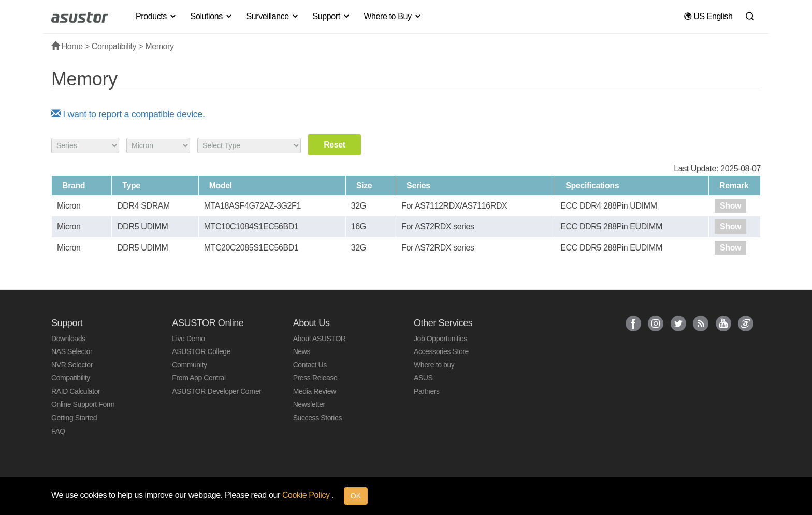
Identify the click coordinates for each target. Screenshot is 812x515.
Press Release (315, 378)
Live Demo (188, 339)
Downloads (68, 339)
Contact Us (310, 365)
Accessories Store (441, 351)
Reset (335, 145)
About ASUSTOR (320, 339)
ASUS (423, 378)
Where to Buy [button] (393, 16)
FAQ (58, 431)
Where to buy (434, 365)
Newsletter (309, 404)
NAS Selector (72, 351)
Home (67, 46)
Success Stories (317, 418)
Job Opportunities (440, 339)
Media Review (315, 391)
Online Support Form (83, 404)
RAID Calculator (76, 391)
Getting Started (74, 418)
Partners (427, 391)
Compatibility (114, 46)
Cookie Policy (307, 495)
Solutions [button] (212, 16)
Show (730, 206)
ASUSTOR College (201, 351)
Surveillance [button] (272, 16)
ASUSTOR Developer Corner (216, 391)
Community (189, 365)
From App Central (199, 378)
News (302, 351)
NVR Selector (72, 365)
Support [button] (332, 16)
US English (708, 16)
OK (356, 496)
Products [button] (156, 16)
